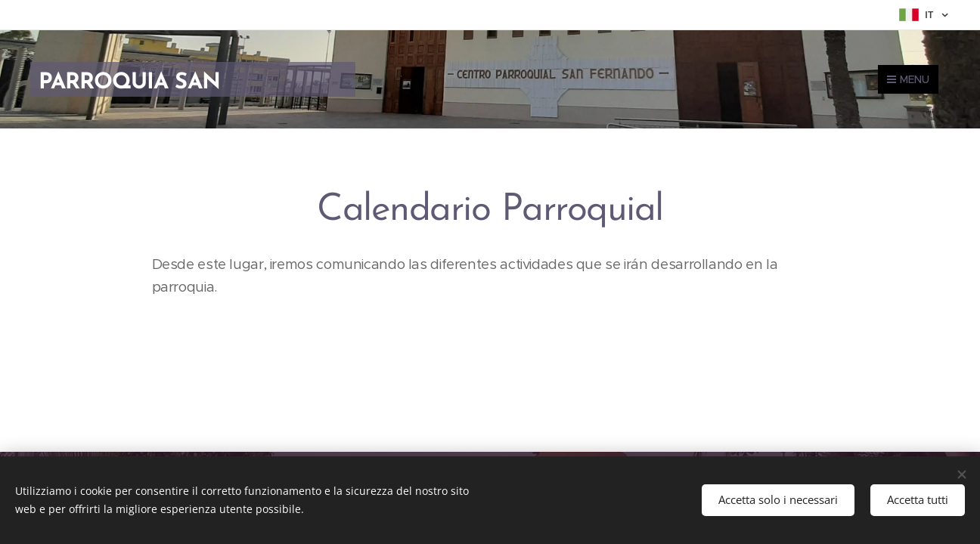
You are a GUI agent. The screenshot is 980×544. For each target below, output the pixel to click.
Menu (908, 79)
